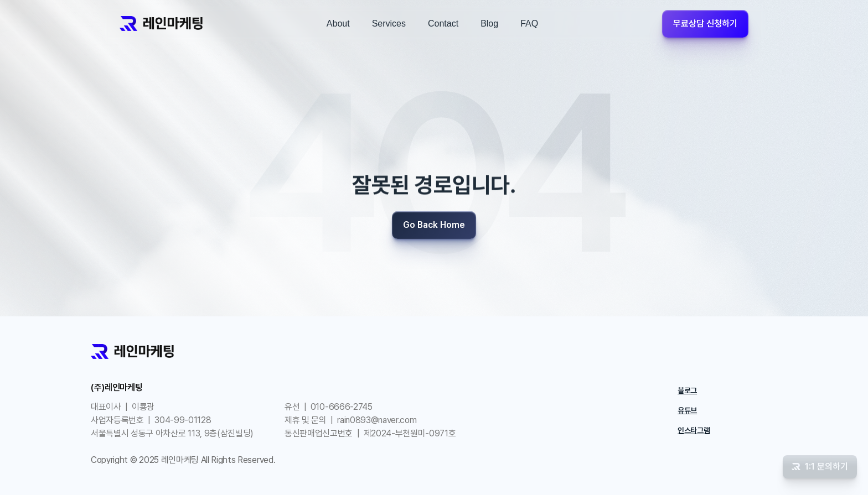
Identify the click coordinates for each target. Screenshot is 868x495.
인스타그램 (694, 430)
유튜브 (687, 410)
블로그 (687, 390)
